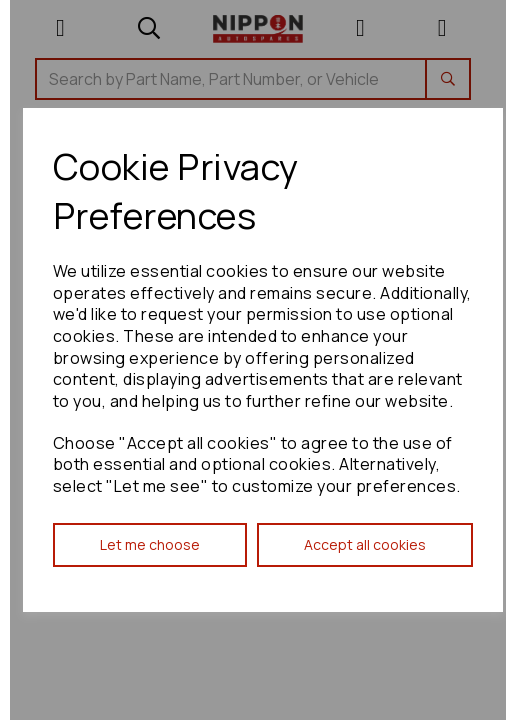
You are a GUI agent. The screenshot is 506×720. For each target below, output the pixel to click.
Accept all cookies (365, 544)
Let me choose (150, 544)
